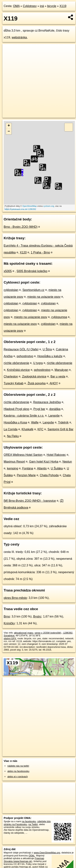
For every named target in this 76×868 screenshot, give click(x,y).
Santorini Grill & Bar (61, 429)
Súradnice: (9, 635)
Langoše (54, 416)
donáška (55, 409)
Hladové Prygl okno (17, 409)
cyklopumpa (59, 317)
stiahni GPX (10, 638)
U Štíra (47, 349)
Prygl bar (39, 409)
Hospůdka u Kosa (15, 422)
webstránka (19, 37)
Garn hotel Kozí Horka (44, 462)
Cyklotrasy (30, 6)
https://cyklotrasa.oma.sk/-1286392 (20, 209)
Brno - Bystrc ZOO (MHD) (21, 227)
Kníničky (9, 623)
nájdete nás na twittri (18, 766)
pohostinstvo (25, 356)
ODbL (32, 856)
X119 (63, 6)
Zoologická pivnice (34, 376)
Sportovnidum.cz (33, 290)
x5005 (8, 271)
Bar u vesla (58, 376)
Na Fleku (13, 436)
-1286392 (68, 633)
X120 (23, 252)
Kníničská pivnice (18, 370)
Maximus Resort (14, 462)
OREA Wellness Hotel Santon (23, 455)
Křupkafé (27, 429)
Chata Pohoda (49, 475)
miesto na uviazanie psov (44, 297)
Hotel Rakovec (56, 455)
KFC (40, 429)
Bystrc (37, 616)
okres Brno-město (15, 598)
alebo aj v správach (18, 777)
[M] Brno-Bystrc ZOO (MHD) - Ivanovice (30, 501)
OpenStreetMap (30, 206)
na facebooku (29, 821)
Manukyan (61, 370)
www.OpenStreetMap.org (47, 853)
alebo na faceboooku (18, 771)
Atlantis (42, 468)
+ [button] (9, 126)
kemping (13, 468)
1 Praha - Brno (40, 252)
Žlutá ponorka (37, 383)
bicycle (52, 6)
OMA (16, 6)
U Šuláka (57, 468)
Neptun (67, 462)
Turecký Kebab (14, 383)
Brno (7, 616)
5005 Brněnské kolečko (32, 271)
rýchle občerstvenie (16, 363)
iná (42, 6)
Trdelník (63, 422)
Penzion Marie (26, 475)
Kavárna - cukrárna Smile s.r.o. (24, 416)
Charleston (11, 376)
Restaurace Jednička (47, 402)
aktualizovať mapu (24, 633)
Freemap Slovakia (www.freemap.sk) (24, 860)
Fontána (28, 468)
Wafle (35, 422)
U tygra (38, 363)
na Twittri (33, 824)
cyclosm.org (49, 206)
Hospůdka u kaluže (50, 356)
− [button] (9, 132)
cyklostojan (11, 290)
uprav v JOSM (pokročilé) (48, 633)
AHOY (54, 383)
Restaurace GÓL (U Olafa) (21, 349)
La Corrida (11, 429)
